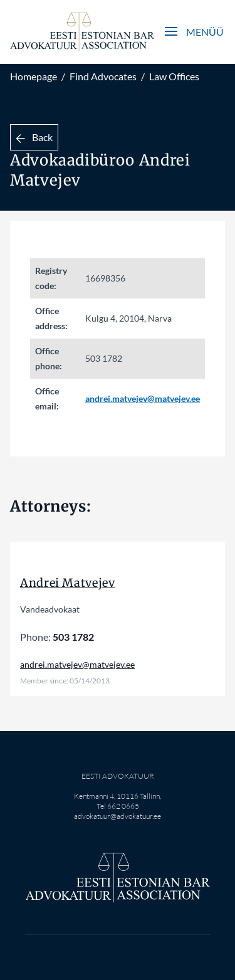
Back (34, 137)
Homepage (34, 76)
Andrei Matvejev (68, 583)
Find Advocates (103, 76)
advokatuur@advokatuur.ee (118, 816)
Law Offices (174, 76)
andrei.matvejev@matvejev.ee (143, 398)
